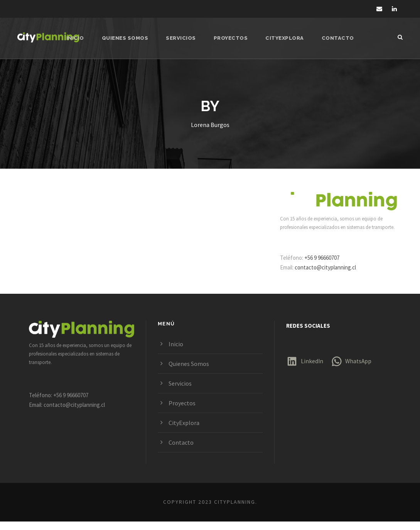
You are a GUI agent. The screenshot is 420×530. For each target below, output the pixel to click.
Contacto (335, 38)
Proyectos (231, 38)
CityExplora (284, 38)
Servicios (182, 38)
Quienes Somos (127, 38)
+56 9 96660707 (326, 266)
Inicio (78, 38)
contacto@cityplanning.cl (330, 276)
